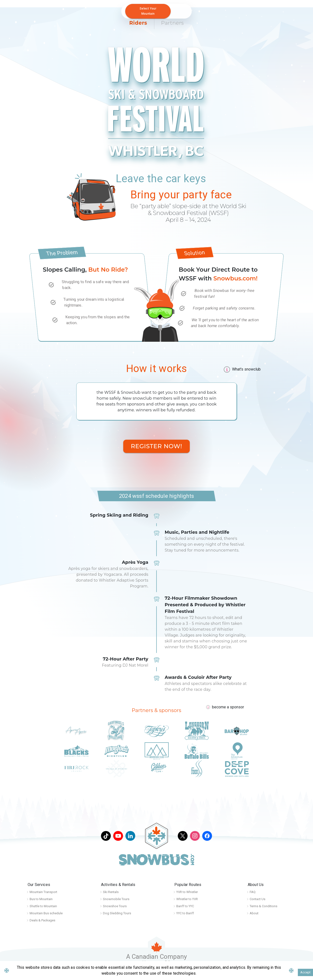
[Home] (10, 8)
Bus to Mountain (41, 899)
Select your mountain (148, 11)
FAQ (253, 892)
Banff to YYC (185, 906)
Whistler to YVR (187, 899)
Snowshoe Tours (115, 906)
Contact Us (257, 899)
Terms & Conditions (263, 906)
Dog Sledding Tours (117, 913)
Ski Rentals (111, 892)
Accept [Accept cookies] (305, 972)
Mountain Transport (43, 892)
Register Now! (156, 446)
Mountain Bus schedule (46, 913)
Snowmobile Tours (116, 899)
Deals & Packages (42, 920)
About (254, 913)
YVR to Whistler (187, 892)
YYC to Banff (185, 913)
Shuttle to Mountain (43, 906)
